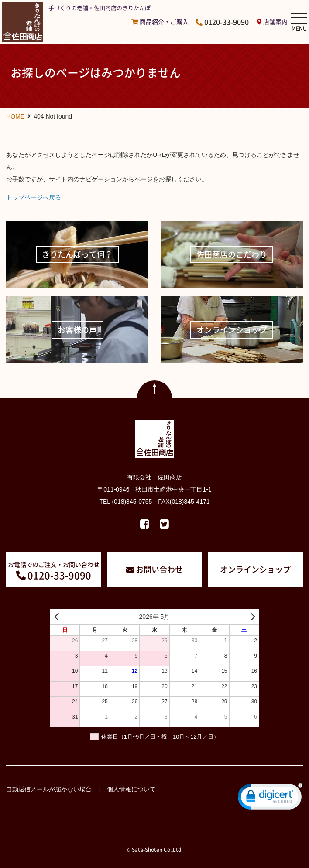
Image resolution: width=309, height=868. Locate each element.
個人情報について (131, 789)
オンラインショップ (255, 569)
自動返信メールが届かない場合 (49, 789)
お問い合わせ (159, 569)
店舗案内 (275, 22)
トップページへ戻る (34, 197)
